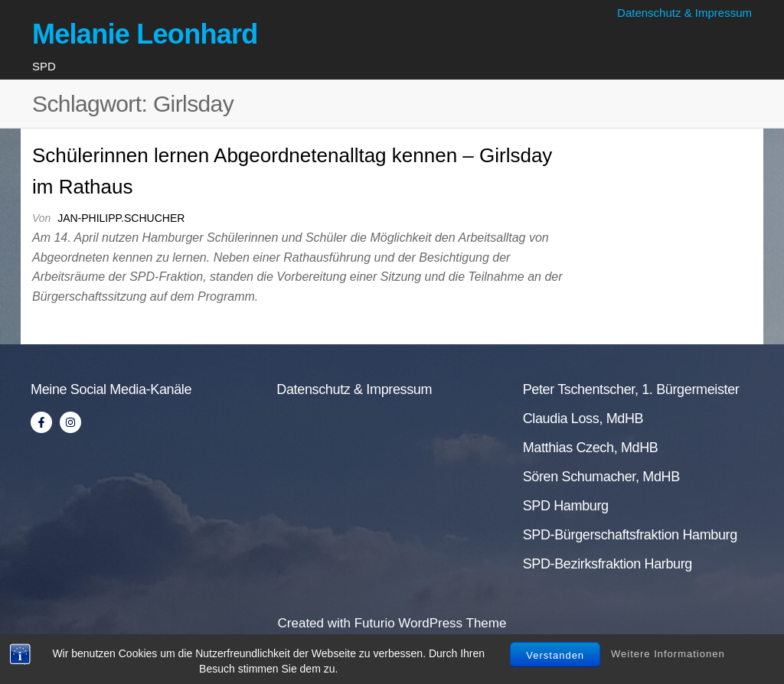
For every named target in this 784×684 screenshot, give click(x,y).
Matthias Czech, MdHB (591, 448)
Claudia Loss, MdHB (583, 419)
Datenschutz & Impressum (684, 13)
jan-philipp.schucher (121, 218)
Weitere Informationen (668, 654)
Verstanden (555, 655)
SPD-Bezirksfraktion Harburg (608, 564)
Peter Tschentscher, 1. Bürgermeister (631, 389)
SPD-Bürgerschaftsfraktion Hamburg (630, 535)
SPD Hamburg (566, 506)
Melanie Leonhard (145, 34)
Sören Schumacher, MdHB (601, 477)
